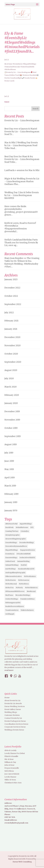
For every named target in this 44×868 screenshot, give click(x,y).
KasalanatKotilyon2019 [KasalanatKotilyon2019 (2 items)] (26, 569)
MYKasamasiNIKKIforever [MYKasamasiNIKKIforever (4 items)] (15, 591)
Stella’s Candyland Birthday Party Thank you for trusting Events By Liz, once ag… (21, 243)
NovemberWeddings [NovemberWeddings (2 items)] (23, 595)
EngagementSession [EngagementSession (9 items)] (28, 550)
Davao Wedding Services (15, 706)
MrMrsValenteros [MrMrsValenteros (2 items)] (31, 588)
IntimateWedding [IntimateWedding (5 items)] (23, 561)
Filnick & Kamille (11, 756)
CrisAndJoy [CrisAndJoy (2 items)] (25, 531)
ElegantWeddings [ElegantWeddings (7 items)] (12, 550)
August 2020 (11, 370)
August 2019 (11, 444)
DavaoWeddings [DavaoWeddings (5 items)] (11, 543)
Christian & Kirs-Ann (13, 783)
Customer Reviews (12, 715)
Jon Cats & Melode (12, 774)
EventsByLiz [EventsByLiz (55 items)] (10, 554)
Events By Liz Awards (13, 703)
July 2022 (9, 313)
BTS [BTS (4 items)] (32, 527)
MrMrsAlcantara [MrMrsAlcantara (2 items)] (30, 576)
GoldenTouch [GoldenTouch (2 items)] (10, 561)
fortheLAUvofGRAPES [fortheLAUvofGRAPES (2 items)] (27, 558)
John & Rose (9, 765)
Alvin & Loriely (10, 750)
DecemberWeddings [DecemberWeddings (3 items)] (27, 543)
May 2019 (9, 469)
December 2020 (12, 337)
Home (7, 698)
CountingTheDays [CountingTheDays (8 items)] (12, 531)
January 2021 (11, 329)
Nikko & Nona (10, 780)
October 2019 (11, 428)
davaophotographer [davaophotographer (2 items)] (12, 535)
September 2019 (13, 436)
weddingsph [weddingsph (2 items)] (10, 614)
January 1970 (11, 511)
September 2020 (13, 362)
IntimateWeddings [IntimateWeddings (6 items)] (12, 565)
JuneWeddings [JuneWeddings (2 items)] (11, 569)
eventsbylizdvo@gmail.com (16, 823)
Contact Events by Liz (13, 718)
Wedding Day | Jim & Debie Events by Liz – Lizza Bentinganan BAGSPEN (22, 195)
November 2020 (12, 346)
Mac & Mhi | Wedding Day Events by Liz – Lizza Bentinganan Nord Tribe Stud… (21, 145)
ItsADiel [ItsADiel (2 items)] (24, 565)
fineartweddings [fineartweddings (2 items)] (11, 558)
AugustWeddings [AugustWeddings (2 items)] (26, 524)
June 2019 (9, 461)
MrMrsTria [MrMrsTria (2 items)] (9, 588)
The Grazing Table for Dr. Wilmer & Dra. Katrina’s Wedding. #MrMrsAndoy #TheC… (22, 262)
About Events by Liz (12, 700)
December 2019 (12, 411)
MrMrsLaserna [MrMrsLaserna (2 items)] (24, 580)
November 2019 (12, 420)
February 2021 (11, 321)
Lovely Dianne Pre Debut (15, 753)
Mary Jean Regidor (14, 258)
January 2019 (11, 502)
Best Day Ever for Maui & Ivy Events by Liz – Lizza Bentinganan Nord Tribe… (22, 159)
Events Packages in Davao (15, 721)
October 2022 (11, 296)
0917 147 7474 (10, 817)
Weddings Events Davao (14, 730)
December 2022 (12, 288)
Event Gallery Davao (13, 709)
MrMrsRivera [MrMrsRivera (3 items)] (24, 584)
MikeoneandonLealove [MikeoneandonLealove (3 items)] (14, 576)
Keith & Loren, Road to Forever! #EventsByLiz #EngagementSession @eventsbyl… (20, 227)
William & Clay (10, 762)
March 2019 (10, 486)
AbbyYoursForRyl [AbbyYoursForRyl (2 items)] (11, 524)
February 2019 (11, 494)
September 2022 (13, 304)
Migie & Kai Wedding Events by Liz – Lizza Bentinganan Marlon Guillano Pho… (22, 181)
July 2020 (9, 379)
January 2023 (11, 279)
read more (9, 670)
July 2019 (9, 453)
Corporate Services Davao (15, 727)
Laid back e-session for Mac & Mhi (22, 170)
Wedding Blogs (11, 712)
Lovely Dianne (10, 777)
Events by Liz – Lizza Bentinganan (22, 120)
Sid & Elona (9, 771)
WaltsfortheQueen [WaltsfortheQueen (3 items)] (27, 610)
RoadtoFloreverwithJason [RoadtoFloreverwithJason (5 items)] (15, 606)
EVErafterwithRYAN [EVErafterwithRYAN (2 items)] (24, 554)
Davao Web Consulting (22, 862)
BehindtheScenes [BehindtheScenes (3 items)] (22, 527)
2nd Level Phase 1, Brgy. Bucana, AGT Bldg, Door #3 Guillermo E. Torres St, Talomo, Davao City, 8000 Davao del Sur (21, 809)
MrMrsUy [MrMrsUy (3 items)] (19, 588)
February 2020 (12, 395)
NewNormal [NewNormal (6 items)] (31, 591)
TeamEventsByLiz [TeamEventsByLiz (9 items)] (12, 610)
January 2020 (11, 403)
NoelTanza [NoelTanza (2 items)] (9, 595)
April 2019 (10, 478)
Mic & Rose (9, 759)
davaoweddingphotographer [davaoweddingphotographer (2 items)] (16, 539)
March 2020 (11, 387)
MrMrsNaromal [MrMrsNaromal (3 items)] (11, 584)
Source (7, 102)
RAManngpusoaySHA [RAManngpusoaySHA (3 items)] (13, 603)
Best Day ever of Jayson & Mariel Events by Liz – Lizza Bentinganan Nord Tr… (22, 132)
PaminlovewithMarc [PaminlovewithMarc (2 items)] (28, 599)
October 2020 (11, 354)
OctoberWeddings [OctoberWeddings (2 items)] (12, 599)
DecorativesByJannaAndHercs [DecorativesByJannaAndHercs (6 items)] (16, 546)
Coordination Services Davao (16, 724)
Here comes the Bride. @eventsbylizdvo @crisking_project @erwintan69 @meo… (21, 211)
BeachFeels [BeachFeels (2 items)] (9, 527)
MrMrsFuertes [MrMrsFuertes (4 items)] (11, 580)
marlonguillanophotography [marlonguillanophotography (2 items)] (15, 573)
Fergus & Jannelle (12, 768)
